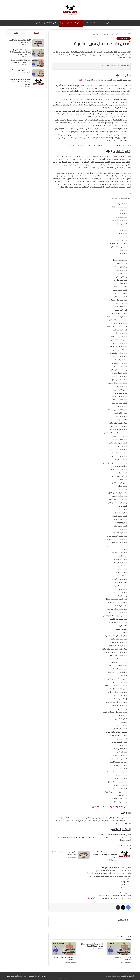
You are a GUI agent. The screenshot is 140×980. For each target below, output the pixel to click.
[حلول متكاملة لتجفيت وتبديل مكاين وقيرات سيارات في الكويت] (37, 64)
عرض (103, 66)
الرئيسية (106, 23)
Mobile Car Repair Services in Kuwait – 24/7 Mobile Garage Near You (105, 855)
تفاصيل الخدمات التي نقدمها (71, 23)
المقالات (32, 976)
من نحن (43, 976)
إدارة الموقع (123, 920)
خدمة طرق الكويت (127, 976)
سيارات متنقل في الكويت (105, 807)
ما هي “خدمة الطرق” (50, 23)
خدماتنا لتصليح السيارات (93, 23)
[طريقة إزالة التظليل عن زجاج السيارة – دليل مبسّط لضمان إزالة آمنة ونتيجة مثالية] (37, 54)
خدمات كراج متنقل (118, 34)
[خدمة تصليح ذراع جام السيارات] (37, 75)
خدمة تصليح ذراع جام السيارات (20, 72)
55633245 (83, 80)
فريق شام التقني (12, 976)
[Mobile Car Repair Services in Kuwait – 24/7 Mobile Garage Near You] (124, 855)
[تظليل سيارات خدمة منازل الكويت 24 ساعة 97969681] (84, 855)
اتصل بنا (38, 976)
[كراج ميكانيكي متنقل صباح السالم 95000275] (64, 949)
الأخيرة (36, 33)
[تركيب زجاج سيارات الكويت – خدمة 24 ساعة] (119, 949)
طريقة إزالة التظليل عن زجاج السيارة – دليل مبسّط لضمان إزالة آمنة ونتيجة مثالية (21, 53)
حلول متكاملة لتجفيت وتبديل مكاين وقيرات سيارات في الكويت (20, 64)
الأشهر (16, 33)
